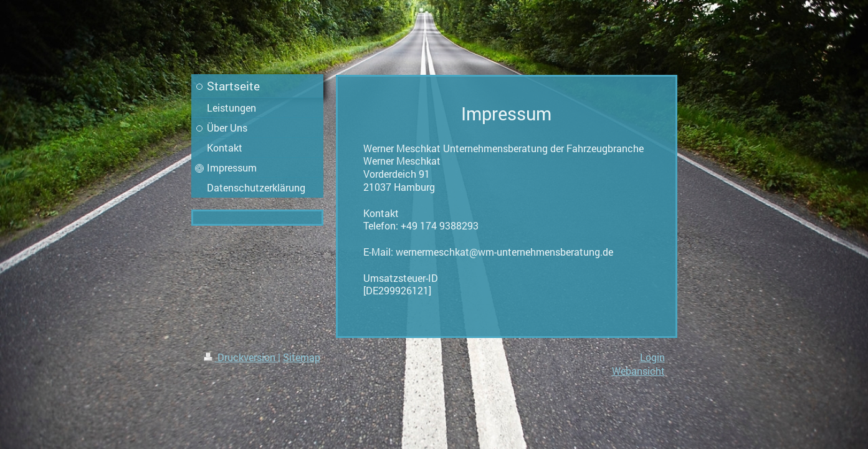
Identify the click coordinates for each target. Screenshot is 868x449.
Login (652, 357)
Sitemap (302, 357)
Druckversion (241, 357)
